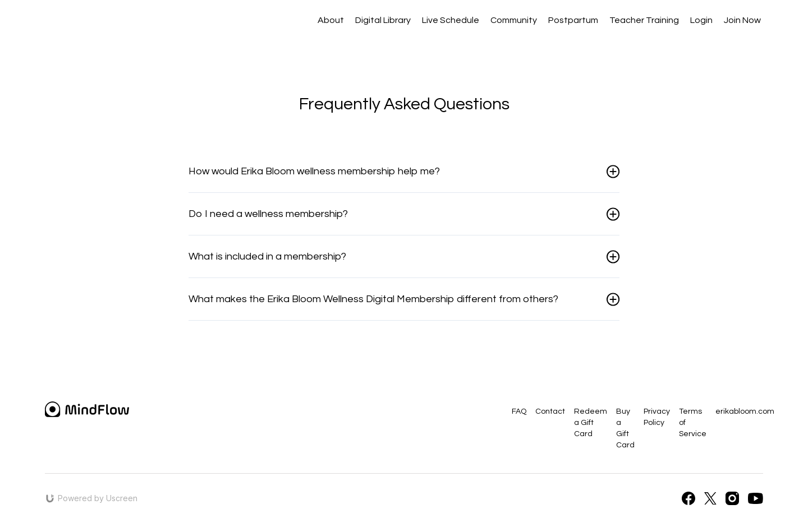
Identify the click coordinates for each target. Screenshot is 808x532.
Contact (550, 411)
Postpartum (573, 20)
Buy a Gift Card (625, 428)
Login (701, 20)
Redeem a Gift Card (591, 423)
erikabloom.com (745, 411)
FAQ (519, 411)
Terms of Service (693, 423)
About (331, 20)
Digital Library (383, 20)
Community (514, 20)
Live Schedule (451, 20)
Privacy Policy (657, 417)
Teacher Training (644, 20)
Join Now (742, 20)
